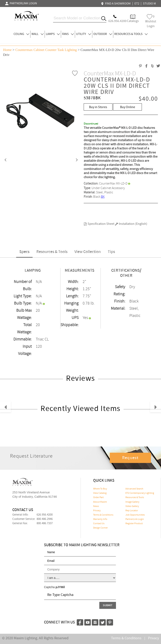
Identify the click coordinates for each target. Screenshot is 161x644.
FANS (68, 34)
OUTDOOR (103, 34)
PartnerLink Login (135, 519)
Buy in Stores (98, 107)
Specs (24, 252)
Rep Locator (132, 511)
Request (130, 458)
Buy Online (128, 107)
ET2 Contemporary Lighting (140, 493)
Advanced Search (134, 489)
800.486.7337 (45, 523)
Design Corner (100, 528)
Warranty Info (100, 519)
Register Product (134, 524)
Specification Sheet (99, 224)
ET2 (137, 4)
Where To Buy (100, 489)
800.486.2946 (45, 519)
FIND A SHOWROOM (116, 4)
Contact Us (99, 524)
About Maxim (100, 502)
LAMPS (53, 34)
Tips (111, 252)
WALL (38, 34)
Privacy (97, 511)
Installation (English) (131, 224)
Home (7, 50)
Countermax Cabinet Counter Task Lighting (46, 50)
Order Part (98, 497)
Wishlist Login (151, 21)
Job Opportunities (135, 515)
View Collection (88, 252)
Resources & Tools (52, 252)
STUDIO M (149, 4)
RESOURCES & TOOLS (131, 34)
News (96, 506)
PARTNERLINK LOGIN (21, 3)
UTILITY (84, 34)
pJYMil (60, 587)
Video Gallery (132, 506)
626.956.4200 (45, 515)
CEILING (21, 34)
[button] (5, 160)
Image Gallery (132, 502)
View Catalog (100, 493)
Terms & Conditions (103, 515)
